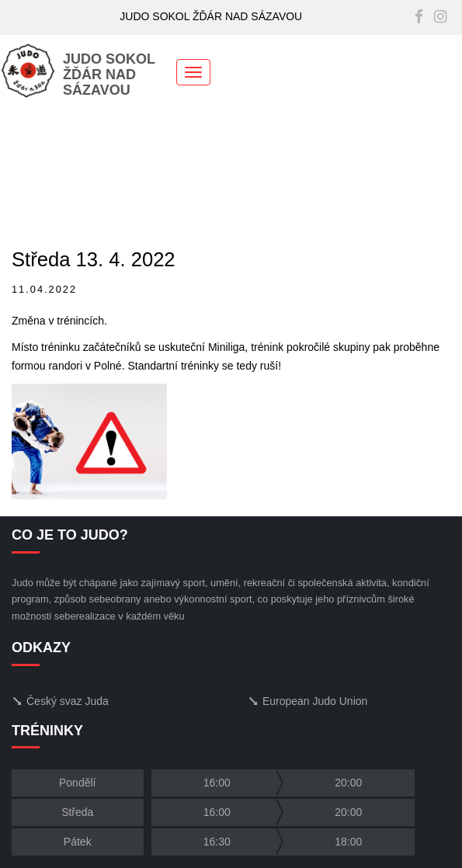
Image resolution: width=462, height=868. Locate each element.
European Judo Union (307, 701)
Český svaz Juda (60, 701)
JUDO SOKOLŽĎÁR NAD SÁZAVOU (78, 75)
